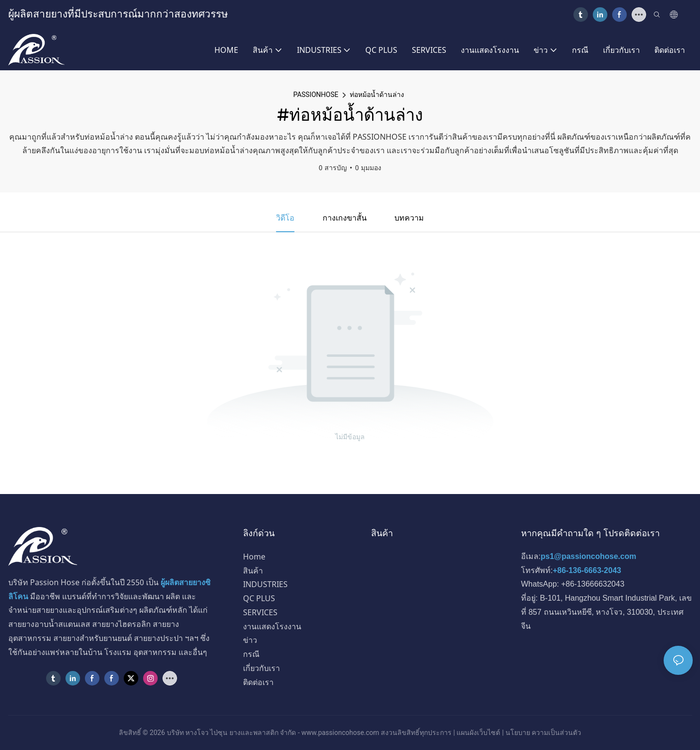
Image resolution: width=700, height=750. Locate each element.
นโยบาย (518, 733)
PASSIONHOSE (316, 95)
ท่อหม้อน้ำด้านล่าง (377, 95)
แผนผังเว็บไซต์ (478, 733)
